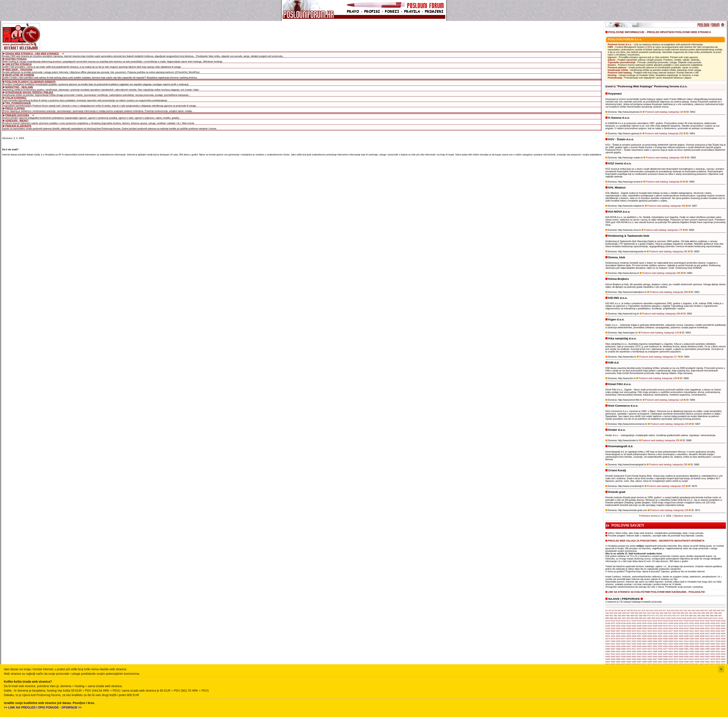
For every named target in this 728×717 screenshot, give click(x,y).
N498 (697, 662)
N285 (665, 639)
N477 (707, 659)
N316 (707, 641)
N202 (713, 628)
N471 (676, 659)
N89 (611, 618)
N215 (660, 631)
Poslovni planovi (617, 67)
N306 (655, 641)
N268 (697, 636)
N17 (664, 610)
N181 (723, 626)
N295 (718, 639)
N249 (718, 634)
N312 (686, 641)
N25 (698, 610)
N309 (671, 641)
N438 (624, 657)
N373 (645, 649)
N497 (692, 662)
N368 (618, 649)
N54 (699, 613)
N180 (718, 626)
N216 (665, 631)
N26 (702, 610)
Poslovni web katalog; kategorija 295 (666, 206)
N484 (624, 662)
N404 (686, 651)
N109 (705, 618)
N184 (618, 628)
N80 (691, 616)
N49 (678, 613)
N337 (697, 644)
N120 (645, 621)
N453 (702, 657)
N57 (712, 613)
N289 (686, 639)
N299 (618, 641)
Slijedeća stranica (683, 516)
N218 (676, 631)
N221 (692, 631)
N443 (650, 657)
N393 (629, 651)
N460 (618, 659)
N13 (648, 610)
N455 (713, 657)
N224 (707, 631)
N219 (681, 631)
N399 (660, 651)
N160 (613, 626)
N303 (639, 641)
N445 (660, 657)
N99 (653, 618)
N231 (624, 634)
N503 (723, 662)
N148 (671, 623)
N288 (681, 639)
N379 (676, 649)
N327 (645, 644)
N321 (613, 644)
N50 (682, 613)
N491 (660, 662)
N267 (692, 636)
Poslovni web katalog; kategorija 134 (664, 112)
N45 (661, 613)
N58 (716, 613)
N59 (720, 613)
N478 (713, 659)
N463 (634, 659)
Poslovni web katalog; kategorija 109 (658, 378)
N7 (625, 610)
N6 (622, 610)
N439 (629, 657)
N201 (707, 628)
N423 (665, 654)
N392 (624, 651)
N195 (676, 628)
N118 (634, 621)
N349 (639, 646)
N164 (634, 626)
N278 (629, 639)
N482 (613, 662)
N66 (632, 616)
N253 (618, 636)
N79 (687, 616)
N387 (718, 649)
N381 (686, 649)
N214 (655, 631)
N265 (681, 636)
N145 (655, 623)
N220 (686, 631)
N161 (618, 626)
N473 (686, 659)
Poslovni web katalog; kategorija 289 (669, 292)
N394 (634, 651)
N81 (695, 616)
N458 (608, 659)
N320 (608, 644)
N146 (660, 623)
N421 (655, 654)
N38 (632, 613)
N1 (607, 610)
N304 (645, 641)
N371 (634, 649)
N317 (713, 641)
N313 (692, 641)
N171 (671, 626)
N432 (713, 654)
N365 (723, 646)
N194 (671, 628)
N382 (692, 649)
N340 (713, 644)
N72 (657, 616)
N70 (649, 616)
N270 (707, 636)
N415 (624, 654)
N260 (655, 636)
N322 (618, 644)
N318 (718, 641)
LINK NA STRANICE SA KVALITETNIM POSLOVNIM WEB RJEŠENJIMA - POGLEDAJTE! (656, 592)
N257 (639, 636)
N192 (660, 628)
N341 (718, 644)
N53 (695, 613)
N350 (645, 646)
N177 (702, 626)
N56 (708, 613)
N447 (671, 657)
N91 (620, 618)
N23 (690, 610)
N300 (624, 641)
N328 (650, 644)
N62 (616, 616)
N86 (716, 616)
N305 (650, 641)
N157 (718, 623)
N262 (665, 636)
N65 (628, 616)
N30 (719, 610)
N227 (723, 631)
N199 (697, 628)
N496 (686, 662)
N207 (618, 631)
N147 (665, 623)
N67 (636, 616)
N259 (650, 636)
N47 (670, 613)
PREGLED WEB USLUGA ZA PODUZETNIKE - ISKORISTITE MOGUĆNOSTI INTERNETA (656, 541)
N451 (692, 657)
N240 (671, 634)
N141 (634, 623)
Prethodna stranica (649, 516)
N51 (687, 613)
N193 (665, 628)
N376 (660, 649)
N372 (639, 649)
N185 (624, 628)
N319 (723, 641)
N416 (629, 654)
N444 (655, 657)
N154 (702, 623)
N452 (697, 657)
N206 (613, 631)
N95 (636, 618)
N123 (660, 621)
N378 (671, 649)
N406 (697, 651)
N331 (665, 644)
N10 (635, 610)
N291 (697, 639)
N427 (686, 654)
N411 (723, 651)
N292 (702, 639)
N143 (645, 623)
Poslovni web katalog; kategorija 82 (664, 182)
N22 (685, 610)
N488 (645, 662)
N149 (676, 623)
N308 (665, 641)
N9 (631, 610)
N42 (649, 613)
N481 (608, 662)
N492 (665, 662)
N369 (624, 649)
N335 (686, 644)
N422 (660, 654)
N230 (618, 634)
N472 (681, 659)
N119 (639, 621)
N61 (611, 616)
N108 (700, 618)
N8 (628, 610)
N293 (707, 639)
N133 (713, 621)
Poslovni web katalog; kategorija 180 (665, 158)
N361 (702, 646)
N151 (686, 623)
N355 (671, 646)
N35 (620, 613)
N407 (702, 651)
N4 (616, 610)
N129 (692, 621)
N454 (707, 657)
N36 (624, 613)
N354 (665, 646)
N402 (676, 651)
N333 (676, 644)
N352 (655, 646)
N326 (639, 644)
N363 (713, 646)
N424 (671, 654)
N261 (660, 636)
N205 (608, 631)
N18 (669, 610)
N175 (692, 626)
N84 (708, 616)
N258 (645, 636)
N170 (665, 626)
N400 (665, 651)
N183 (613, 628)
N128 (686, 621)
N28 (710, 610)
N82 (699, 616)
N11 (639, 610)
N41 (645, 613)
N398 (655, 651)
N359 (692, 646)
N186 (629, 628)
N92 (624, 618)
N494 (676, 662)
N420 (650, 654)
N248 (713, 634)
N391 (618, 651)
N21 (681, 610)
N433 (718, 654)
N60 (607, 616)
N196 (681, 628)
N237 (655, 634)
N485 (629, 662)
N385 (707, 649)
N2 (610, 610)
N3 (613, 610)
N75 (670, 616)
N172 (676, 626)
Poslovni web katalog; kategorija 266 (661, 314)
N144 (650, 623)
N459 (613, 659)
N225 (713, 631)
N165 (639, 626)
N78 (682, 616)
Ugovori (612, 57)
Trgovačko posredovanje (622, 62)
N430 (702, 654)
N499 (702, 662)
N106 (689, 618)
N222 (697, 631)
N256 (634, 636)
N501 (713, 662)
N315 (702, 641)
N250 (723, 634)
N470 (671, 659)
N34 (616, 613)
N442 (645, 657)
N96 (641, 618)
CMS (610, 47)
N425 (676, 654)
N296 (723, 639)
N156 (713, 623)
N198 (692, 628)
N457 (723, 657)
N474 (692, 659)
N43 (653, 613)
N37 (628, 613)
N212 (645, 631)
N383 (697, 649)
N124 (665, 621)
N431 (707, 654)
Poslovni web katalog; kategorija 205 (661, 440)
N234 (639, 634)
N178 (707, 626)
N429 (697, 654)
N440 (634, 657)
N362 (707, 646)
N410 (718, 651)
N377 (665, 649)
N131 (702, 621)
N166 (645, 626)
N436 (613, 657)
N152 (692, 623)
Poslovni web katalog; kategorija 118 (664, 400)
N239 (665, 634)
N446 (665, 657)
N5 (619, 610)
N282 (650, 639)
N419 (645, 654)
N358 (686, 646)
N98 (649, 618)
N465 (645, 659)
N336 (692, 644)
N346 (624, 646)
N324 (629, 644)
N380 (681, 649)
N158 (723, 623)
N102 (668, 618)
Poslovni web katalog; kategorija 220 (669, 424)
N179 (713, 626)
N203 (718, 628)
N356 (676, 646)
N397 (650, 651)
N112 (721, 618)
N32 (607, 613)
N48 (674, 613)
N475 (697, 659)
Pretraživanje (615, 78)
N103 (674, 618)
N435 (608, 657)
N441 (639, 657)
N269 (702, 636)
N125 (671, 621)
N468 (660, 659)
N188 (639, 628)
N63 (620, 616)
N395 (639, 651)
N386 (713, 649)
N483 (618, 662)
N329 (655, 644)
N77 (678, 616)
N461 (624, 659)
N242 (681, 634)
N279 (634, 639)
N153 (697, 623)
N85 (712, 616)
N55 (703, 613)
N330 (660, 644)
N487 (639, 662)
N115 (618, 621)
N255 (629, 636)
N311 (681, 641)
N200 (702, 628)
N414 (618, 654)
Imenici (612, 65)
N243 (686, 634)
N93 (628, 618)
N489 (650, 662)
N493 (671, 662)
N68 (641, 616)
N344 (613, 646)
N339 (707, 644)
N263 (671, 636)
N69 (645, 616)
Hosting (612, 75)
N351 (650, 646)
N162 (624, 626)
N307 (660, 641)
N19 (673, 610)
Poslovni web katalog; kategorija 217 (658, 357)
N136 (608, 623)
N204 (723, 628)
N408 (707, 651)
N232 (629, 634)
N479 (718, 659)
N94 (632, 618)
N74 (666, 616)
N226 (718, 631)
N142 (639, 623)
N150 (681, 623)
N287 (676, 639)
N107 (695, 618)
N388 (723, 649)
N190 (650, 628)
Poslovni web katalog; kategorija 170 (663, 230)
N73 (661, 616)
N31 (723, 610)
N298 (613, 641)
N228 (608, 634)
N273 (723, 636)
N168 (655, 626)
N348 (634, 646)
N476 (702, 659)
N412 (608, 654)
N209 (629, 631)
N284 (660, 639)
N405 (692, 651)
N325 (634, 644)
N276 (618, 639)
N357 (681, 646)
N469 (665, 659)
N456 (718, 657)
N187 (634, 628)
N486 (634, 662)
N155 (707, 623)
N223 (702, 631)
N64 (624, 616)
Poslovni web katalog (620, 73)
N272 (718, 636)
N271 (713, 636)
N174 (686, 626)
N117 (629, 621)
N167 (650, 626)
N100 (658, 618)
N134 (718, 621)
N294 (713, 639)
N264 (676, 636)
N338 (702, 644)
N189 (645, 628)
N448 (676, 657)
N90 (616, 618)
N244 (692, 634)
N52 (691, 613)
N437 (618, 657)
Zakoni (612, 60)
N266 (686, 636)
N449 (681, 657)
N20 (677, 610)
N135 (723, 621)
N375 (655, 649)
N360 (697, 646)
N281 (645, 639)
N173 (681, 626)
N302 (634, 641)
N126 (676, 621)
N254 (624, 636)
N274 (608, 639)
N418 (639, 654)
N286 (671, 639)
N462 (629, 659)
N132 (707, 621)
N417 (634, 654)
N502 (718, 662)
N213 (650, 631)
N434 (723, 654)
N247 (707, 634)
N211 (639, 631)
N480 (723, 659)
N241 (676, 634)
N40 (641, 613)
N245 (697, 634)
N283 (655, 639)
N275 (613, 639)
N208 (624, 631)
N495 (681, 662)
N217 (671, 631)
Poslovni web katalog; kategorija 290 (668, 464)
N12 (644, 610)
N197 (686, 628)
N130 (697, 621)
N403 (681, 651)
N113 (608, 621)
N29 (715, 610)
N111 (716, 618)
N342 (723, 644)
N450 (686, 657)
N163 (629, 626)
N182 (608, 628)
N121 (650, 621)
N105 (684, 618)
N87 (720, 616)
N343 (608, 646)
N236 (650, 634)
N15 (656, 610)
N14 (652, 610)
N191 (655, 628)
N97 (645, 618)
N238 (660, 634)
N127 (681, 621)
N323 (624, 644)
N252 (613, 636)
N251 (608, 636)
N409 (713, 651)
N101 (663, 618)
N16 (660, 610)
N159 (608, 626)
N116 (624, 621)
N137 (613, 623)
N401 (671, 651)
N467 (655, 659)
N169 (660, 626)
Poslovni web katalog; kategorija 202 (664, 133)
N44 (657, 613)
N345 (618, 646)
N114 (613, 621)
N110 (710, 618)
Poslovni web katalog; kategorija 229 (666, 486)
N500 (707, 662)
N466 (650, 659)
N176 (697, 626)
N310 (676, 641)
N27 (706, 610)
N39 (636, 613)
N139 (624, 623)
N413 (613, 654)
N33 (611, 613)
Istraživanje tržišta (618, 70)
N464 (639, 659)
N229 (613, 634)
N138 (618, 623)
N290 (692, 639)
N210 (634, 631)
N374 (650, 649)
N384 (702, 649)
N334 (681, 644)
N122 (655, 621)
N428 (692, 654)
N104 (679, 618)
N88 (607, 618)
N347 (629, 646)
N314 (697, 641)
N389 (608, 651)
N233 (634, 634)
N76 (674, 616)
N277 (624, 639)
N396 (645, 651)
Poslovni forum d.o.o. (620, 44)
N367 (613, 649)
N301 (629, 641)
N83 (703, 616)
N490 (655, 662)
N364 (718, 646)
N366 (608, 649)
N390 (613, 651)
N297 (608, 641)
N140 (629, 623)
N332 (671, 644)
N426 (681, 654)
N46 (666, 613)
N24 (694, 610)
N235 (645, 634)
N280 (639, 639)
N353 (660, 646)
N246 (702, 634)
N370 (629, 649)
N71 (653, 616)
